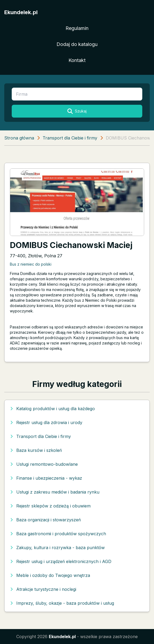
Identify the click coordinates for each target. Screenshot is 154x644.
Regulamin (77, 28)
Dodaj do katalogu (77, 44)
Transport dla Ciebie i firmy (70, 138)
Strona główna (19, 138)
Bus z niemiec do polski (31, 264)
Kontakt (77, 60)
